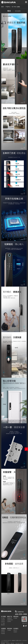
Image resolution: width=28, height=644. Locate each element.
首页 (3, 7)
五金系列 (9, 622)
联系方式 (15, 630)
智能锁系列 (10, 618)
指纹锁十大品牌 (15, 641)
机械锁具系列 (10, 620)
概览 (9, 11)
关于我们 (3, 618)
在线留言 (15, 632)
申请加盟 (3, 634)
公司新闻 (15, 618)
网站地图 (3, 643)
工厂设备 (3, 623)
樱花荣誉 (3, 625)
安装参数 (18, 11)
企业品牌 (3, 620)
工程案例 (9, 630)
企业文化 (3, 622)
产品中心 (8, 7)
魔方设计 (13, 643)
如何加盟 (3, 632)
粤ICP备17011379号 (19, 643)
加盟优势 (3, 630)
